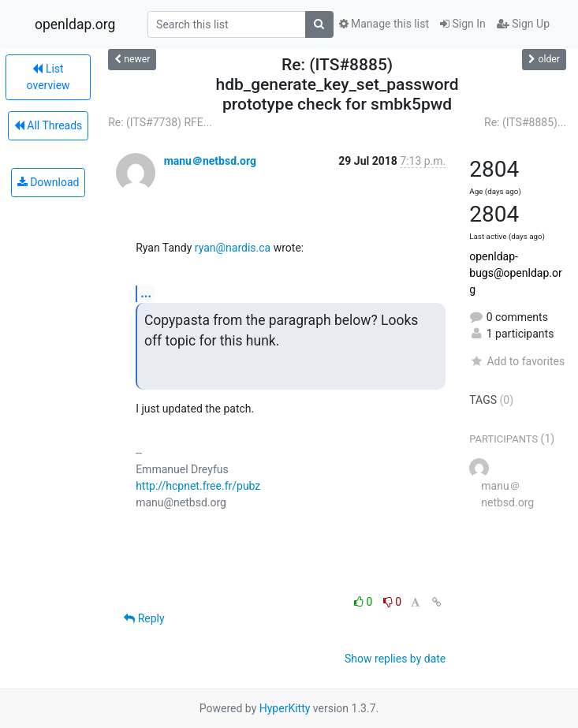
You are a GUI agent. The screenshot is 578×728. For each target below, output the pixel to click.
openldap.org (75, 24)
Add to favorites (517, 361)
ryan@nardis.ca (233, 248)
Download (48, 182)
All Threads (48, 125)
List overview (48, 77)
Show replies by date (395, 659)
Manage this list (384, 24)
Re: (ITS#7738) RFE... (160, 122)
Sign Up (523, 24)
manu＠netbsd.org (210, 161)
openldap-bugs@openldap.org (515, 273)
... (146, 293)
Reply (144, 618)
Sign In (463, 24)
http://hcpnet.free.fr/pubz (198, 486)
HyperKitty (285, 708)
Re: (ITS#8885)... (525, 122)
